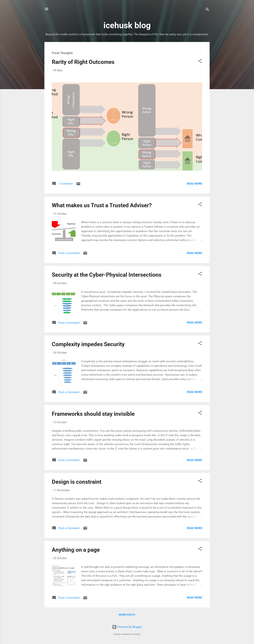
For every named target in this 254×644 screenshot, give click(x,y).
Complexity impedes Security (88, 344)
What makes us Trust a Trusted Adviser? (102, 205)
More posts (127, 615)
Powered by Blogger (127, 627)
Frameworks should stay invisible (93, 414)
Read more (194, 184)
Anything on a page (76, 550)
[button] (200, 62)
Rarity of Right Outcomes (83, 62)
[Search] (207, 10)
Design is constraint (77, 482)
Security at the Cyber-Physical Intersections (107, 275)
